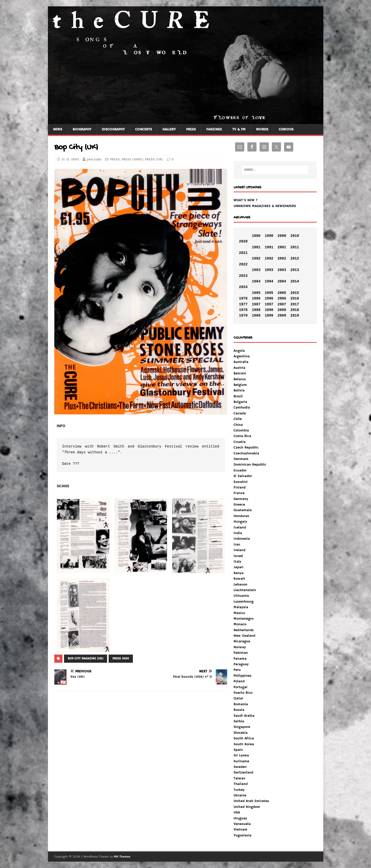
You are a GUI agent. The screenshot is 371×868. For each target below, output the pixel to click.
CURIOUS (286, 129)
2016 (295, 299)
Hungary (240, 522)
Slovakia (241, 733)
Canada (240, 413)
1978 (243, 310)
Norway (240, 647)
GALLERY (169, 129)
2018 (295, 310)
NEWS (58, 129)
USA (237, 812)
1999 (269, 316)
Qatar (238, 698)
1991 (269, 247)
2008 (282, 310)
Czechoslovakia (246, 453)
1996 (269, 299)
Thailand (241, 784)
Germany (241, 499)
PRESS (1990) (132, 160)
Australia (241, 362)
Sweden (240, 767)
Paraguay (241, 664)
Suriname (241, 761)
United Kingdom (247, 807)
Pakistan (241, 653)
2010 (295, 236)
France (239, 493)
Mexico (239, 613)
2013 (295, 270)
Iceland (240, 527)
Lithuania (241, 596)
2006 (282, 299)
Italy (237, 562)
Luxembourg (244, 602)
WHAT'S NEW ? (246, 200)
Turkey (239, 790)
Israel (238, 556)
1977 (243, 304)
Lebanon (240, 585)
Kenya (239, 573)
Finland (240, 487)
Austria (239, 368)
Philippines (242, 676)
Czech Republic (246, 447)
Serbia (239, 721)
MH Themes (122, 857)
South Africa (244, 738)
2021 (243, 253)
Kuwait (239, 579)
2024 (243, 287)
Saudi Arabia (244, 716)
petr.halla (94, 160)
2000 (282, 236)
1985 (256, 293)
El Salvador (243, 476)
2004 (282, 281)
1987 (256, 304)
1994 (269, 281)
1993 (269, 270)
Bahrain (240, 373)
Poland (239, 681)
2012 (295, 259)
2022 (243, 264)
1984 (256, 281)
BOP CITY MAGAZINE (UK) (86, 659)
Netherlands (244, 630)
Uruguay (240, 818)
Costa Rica (242, 436)
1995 (269, 293)
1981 (256, 247)
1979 (243, 316)
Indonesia (242, 539)
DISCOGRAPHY (113, 129)
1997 (269, 304)
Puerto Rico (243, 693)
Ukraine (240, 795)
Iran (237, 545)
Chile (238, 419)
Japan (238, 567)
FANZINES (214, 129)
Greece (239, 505)
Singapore (242, 727)
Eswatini (241, 482)
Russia (239, 710)
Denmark (241, 459)
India (238, 533)
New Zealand (244, 636)
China (238, 425)
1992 (269, 259)
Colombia (241, 430)
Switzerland (243, 772)
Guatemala (243, 510)
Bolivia (239, 390)
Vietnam (240, 830)
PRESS (191, 129)
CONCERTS (144, 129)
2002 (282, 259)
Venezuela (242, 824)
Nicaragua (242, 641)
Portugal (240, 687)
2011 (295, 247)
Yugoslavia (242, 835)
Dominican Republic (250, 465)
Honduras (241, 516)
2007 (282, 304)
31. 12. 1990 (70, 160)
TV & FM (239, 129)
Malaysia (241, 607)
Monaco (240, 624)
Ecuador (240, 470)
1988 (256, 310)
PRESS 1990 (121, 659)
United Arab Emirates (251, 801)
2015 (295, 293)
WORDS (262, 129)
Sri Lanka (241, 755)
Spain (238, 750)
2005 (282, 293)
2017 (295, 304)
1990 (269, 236)
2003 (282, 270)
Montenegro (244, 619)
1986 (256, 299)
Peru (237, 670)
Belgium (240, 385)
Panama (240, 659)
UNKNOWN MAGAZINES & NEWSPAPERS (265, 206)
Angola (239, 351)
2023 (243, 276)
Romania (241, 704)
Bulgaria (240, 402)
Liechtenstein (245, 590)
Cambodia (242, 408)
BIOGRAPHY (82, 129)
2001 (282, 247)
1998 (269, 310)
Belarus (240, 379)
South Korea (244, 744)
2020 (243, 241)
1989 (256, 316)
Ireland (239, 550)
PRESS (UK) (154, 160)
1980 (256, 236)
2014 (295, 281)
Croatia (240, 442)
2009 (282, 316)
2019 (295, 316)
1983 (256, 270)
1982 (256, 259)
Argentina (242, 356)
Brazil (238, 396)
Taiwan (239, 778)
